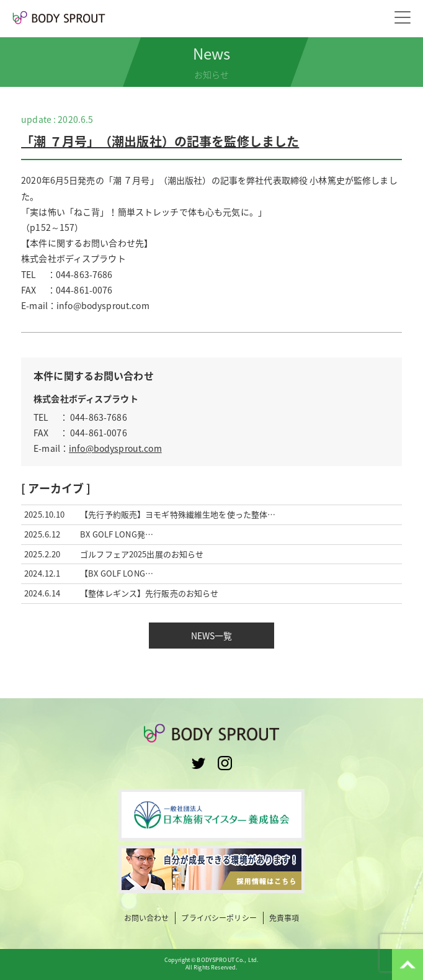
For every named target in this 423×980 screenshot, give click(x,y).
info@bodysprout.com (115, 448)
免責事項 (284, 918)
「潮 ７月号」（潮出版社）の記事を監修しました (160, 141)
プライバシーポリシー (219, 918)
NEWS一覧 (212, 636)
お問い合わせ (147, 918)
